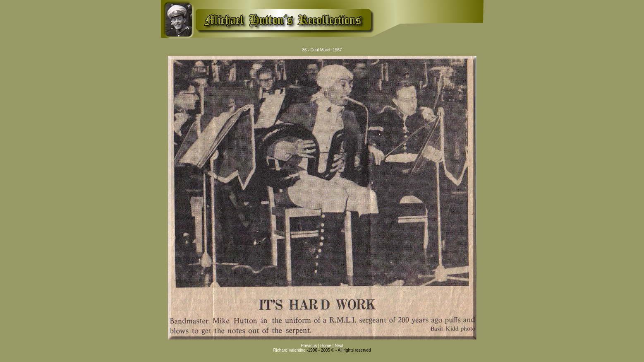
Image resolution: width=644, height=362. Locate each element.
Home (326, 346)
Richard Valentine (289, 350)
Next (339, 346)
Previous (309, 346)
